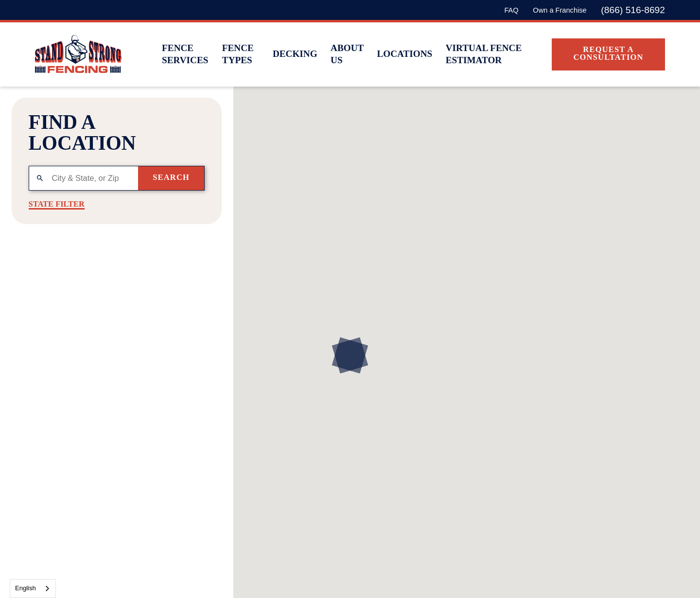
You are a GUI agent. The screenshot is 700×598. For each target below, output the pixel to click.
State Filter (57, 204)
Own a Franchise (560, 10)
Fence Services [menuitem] (185, 54)
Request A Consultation (608, 53)
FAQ (511, 10)
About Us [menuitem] (347, 54)
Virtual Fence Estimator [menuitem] (484, 54)
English (26, 588)
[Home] (78, 54)
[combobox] (33, 589)
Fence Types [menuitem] (238, 54)
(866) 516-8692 (633, 10)
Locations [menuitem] (404, 54)
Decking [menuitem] (295, 54)
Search (171, 177)
